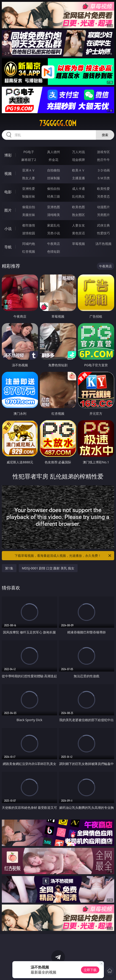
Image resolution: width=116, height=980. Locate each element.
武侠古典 (103, 225)
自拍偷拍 (54, 170)
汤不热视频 (103, 244)
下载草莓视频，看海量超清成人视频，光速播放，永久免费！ (63, 556)
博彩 (8, 155)
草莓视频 (78, 244)
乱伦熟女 (78, 196)
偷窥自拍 (29, 207)
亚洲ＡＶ (29, 170)
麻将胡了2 (29, 160)
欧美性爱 (103, 189)
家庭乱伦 (54, 225)
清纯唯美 (54, 215)
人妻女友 (78, 225)
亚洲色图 (54, 207)
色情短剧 (54, 251)
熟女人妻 (29, 178)
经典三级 (54, 196)
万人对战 (78, 152)
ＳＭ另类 (103, 178)
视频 (8, 174)
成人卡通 (78, 189)
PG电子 (29, 152)
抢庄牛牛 (103, 160)
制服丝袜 (29, 196)
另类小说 (54, 233)
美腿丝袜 (29, 215)
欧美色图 (78, 207)
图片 (8, 210)
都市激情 (29, 225)
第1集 (9, 568)
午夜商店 (54, 244)
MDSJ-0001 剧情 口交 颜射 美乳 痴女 (48, 568)
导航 (8, 247)
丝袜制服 (54, 178)
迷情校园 (29, 233)
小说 (8, 229)
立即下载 (90, 970)
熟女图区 (78, 215)
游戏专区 (103, 152)
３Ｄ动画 (103, 170)
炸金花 (54, 160)
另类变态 (103, 196)
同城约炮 (29, 244)
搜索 (105, 135)
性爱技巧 (103, 233)
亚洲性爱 (29, 189)
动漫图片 (103, 207)
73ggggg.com (58, 123)
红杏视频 (29, 251)
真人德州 (54, 152)
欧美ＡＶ (78, 170)
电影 (8, 192)
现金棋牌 (78, 160)
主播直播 (78, 178)
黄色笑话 (78, 233)
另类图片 (103, 215)
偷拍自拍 (54, 189)
